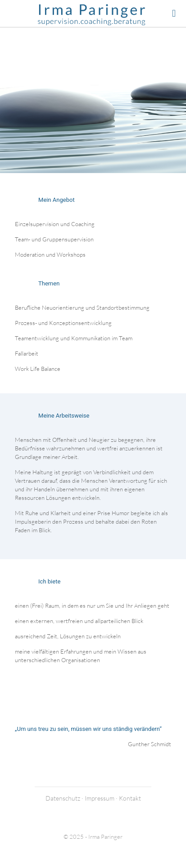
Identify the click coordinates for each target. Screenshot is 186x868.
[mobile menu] (174, 13)
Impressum (100, 798)
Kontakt (130, 798)
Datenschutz (63, 798)
